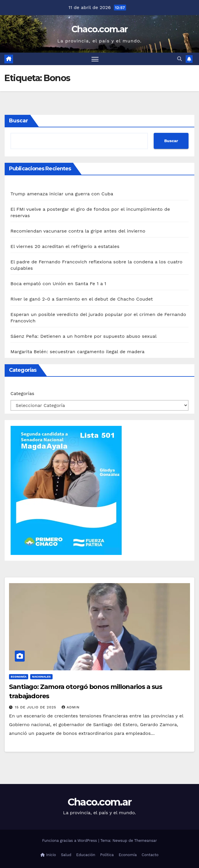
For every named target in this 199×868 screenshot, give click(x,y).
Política (107, 855)
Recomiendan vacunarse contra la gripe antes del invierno (78, 231)
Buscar (19, 121)
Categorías (22, 393)
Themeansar (146, 841)
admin (71, 707)
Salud (66, 855)
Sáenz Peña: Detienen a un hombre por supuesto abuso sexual (84, 336)
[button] (180, 59)
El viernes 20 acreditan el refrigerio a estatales (65, 246)
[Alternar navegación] (95, 59)
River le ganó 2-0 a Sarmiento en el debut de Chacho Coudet (82, 299)
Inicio (48, 855)
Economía (19, 677)
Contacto (150, 855)
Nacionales (41, 677)
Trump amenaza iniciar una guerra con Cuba (62, 194)
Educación (86, 855)
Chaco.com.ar (100, 29)
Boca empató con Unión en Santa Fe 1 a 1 (58, 284)
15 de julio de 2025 (36, 707)
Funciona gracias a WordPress (70, 841)
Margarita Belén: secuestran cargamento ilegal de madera (78, 352)
